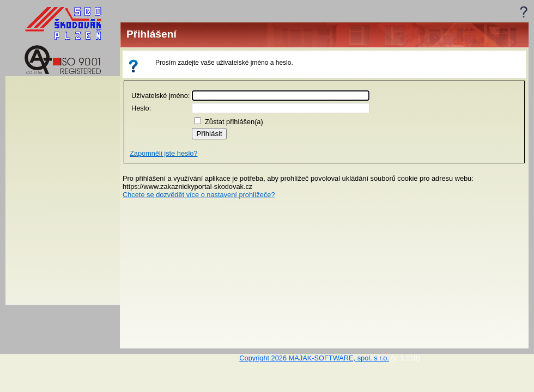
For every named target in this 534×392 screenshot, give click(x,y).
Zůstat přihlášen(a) (234, 122)
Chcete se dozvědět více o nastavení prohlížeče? (199, 195)
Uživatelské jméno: (160, 96)
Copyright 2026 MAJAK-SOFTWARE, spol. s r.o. (314, 358)
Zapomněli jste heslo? (163, 153)
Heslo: (141, 108)
